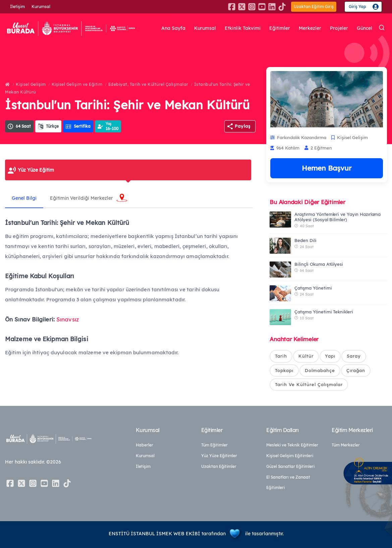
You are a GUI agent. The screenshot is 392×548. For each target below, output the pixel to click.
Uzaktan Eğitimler (219, 466)
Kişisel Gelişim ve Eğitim (77, 84)
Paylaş (243, 126)
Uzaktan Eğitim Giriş (314, 7)
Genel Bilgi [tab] (24, 198)
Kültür (306, 356)
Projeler (339, 28)
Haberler (145, 445)
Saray (354, 356)
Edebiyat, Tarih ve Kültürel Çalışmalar (148, 84)
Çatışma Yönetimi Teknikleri (324, 312)
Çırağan (356, 370)
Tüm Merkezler (346, 445)
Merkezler (310, 28)
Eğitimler (280, 28)
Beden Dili (305, 240)
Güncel (365, 28)
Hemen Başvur (327, 168)
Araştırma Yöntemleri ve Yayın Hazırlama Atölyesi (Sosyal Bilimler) (338, 217)
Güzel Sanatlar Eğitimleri (290, 466)
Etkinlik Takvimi (243, 28)
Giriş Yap (357, 7)
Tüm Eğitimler (214, 445)
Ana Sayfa (173, 28)
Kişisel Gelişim (31, 84)
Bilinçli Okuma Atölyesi (319, 264)
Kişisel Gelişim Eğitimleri (290, 456)
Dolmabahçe (320, 370)
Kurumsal (41, 7)
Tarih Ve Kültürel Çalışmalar (309, 384)
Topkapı (284, 370)
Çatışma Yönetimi (313, 288)
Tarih (281, 356)
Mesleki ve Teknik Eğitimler (292, 445)
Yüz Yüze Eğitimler (219, 456)
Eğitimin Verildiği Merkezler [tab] (81, 198)
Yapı (330, 356)
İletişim (17, 7)
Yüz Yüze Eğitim (36, 170)
